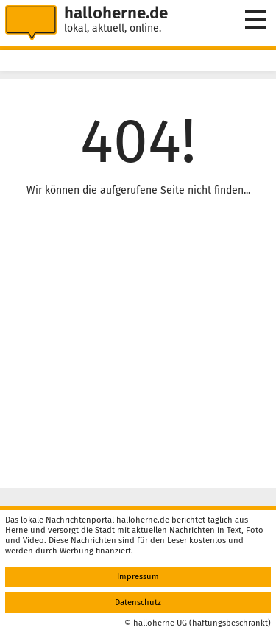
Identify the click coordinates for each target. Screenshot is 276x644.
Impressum (138, 577)
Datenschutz (138, 602)
